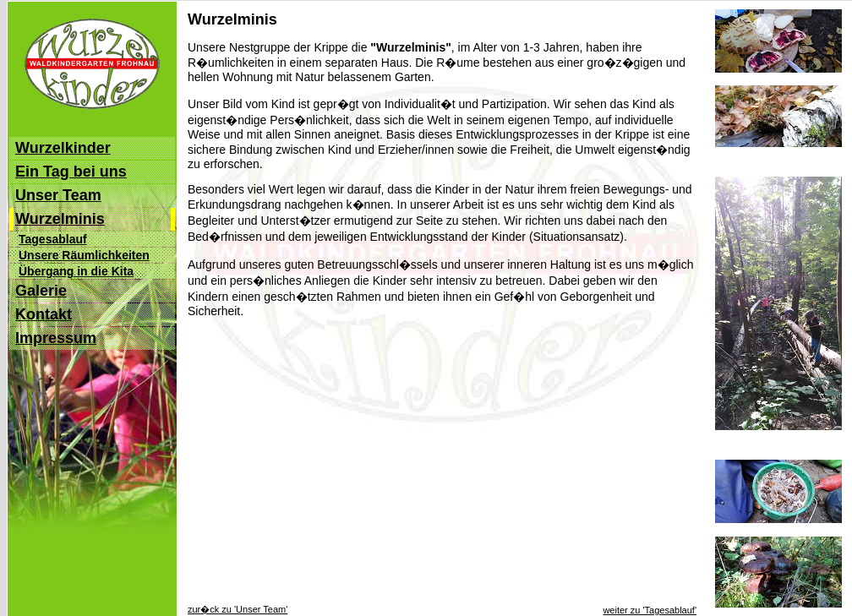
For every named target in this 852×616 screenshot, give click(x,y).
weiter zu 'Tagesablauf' (650, 610)
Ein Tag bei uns (71, 172)
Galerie (41, 291)
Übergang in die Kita (76, 271)
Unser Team (58, 195)
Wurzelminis (60, 219)
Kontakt (44, 314)
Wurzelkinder (63, 148)
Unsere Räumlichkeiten (84, 255)
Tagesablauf (53, 239)
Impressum (56, 338)
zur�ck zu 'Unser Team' (238, 609)
